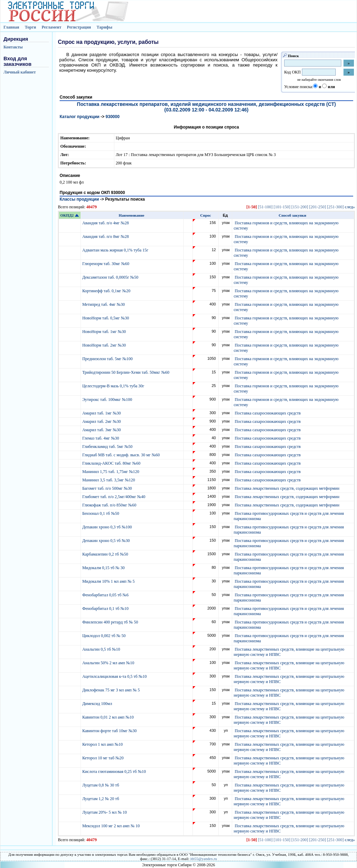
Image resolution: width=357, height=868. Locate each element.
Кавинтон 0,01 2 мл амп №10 (109, 717)
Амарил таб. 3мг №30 (102, 430)
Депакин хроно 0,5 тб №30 (107, 541)
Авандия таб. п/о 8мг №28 (106, 237)
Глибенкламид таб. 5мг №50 (108, 447)
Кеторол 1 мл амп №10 (103, 744)
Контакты (13, 47)
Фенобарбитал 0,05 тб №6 (106, 595)
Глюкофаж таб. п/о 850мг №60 (110, 505)
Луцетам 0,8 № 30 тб (101, 785)
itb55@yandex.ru (204, 859)
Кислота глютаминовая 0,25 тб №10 (115, 772)
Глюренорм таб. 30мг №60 (106, 264)
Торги (31, 27)
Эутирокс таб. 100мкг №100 (108, 400)
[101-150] (282, 207)
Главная (11, 27)
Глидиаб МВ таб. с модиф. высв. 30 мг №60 (121, 455)
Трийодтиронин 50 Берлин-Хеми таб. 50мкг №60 (126, 372)
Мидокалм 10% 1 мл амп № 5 (109, 581)
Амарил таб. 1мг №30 (102, 413)
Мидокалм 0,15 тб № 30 (104, 568)
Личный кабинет (20, 72)
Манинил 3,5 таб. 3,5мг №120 (109, 480)
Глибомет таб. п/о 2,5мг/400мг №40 (114, 497)
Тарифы (104, 27)
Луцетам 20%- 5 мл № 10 (105, 812)
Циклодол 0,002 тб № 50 (104, 636)
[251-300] (335, 207)
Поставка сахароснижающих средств (268, 413)
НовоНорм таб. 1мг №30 (105, 332)
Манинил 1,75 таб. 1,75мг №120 (111, 472)
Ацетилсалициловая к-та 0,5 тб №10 (115, 676)
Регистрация (79, 27)
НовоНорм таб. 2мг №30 (105, 345)
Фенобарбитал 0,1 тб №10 (106, 609)
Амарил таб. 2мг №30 (102, 421)
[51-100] (265, 207)
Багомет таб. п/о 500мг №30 (108, 488)
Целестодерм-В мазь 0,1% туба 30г (114, 386)
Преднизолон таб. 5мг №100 (108, 359)
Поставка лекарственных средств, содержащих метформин (287, 488)
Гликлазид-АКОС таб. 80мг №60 (112, 463)
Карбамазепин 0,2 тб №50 (106, 554)
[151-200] (300, 207)
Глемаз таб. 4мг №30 (101, 438)
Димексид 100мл (98, 704)
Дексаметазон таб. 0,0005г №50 (111, 277)
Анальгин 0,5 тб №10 (102, 649)
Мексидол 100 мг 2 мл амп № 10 (112, 826)
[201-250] (318, 207)
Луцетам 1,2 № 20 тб (101, 799)
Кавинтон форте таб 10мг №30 (110, 731)
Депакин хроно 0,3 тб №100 (108, 527)
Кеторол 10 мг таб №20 (104, 758)
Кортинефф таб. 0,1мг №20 (107, 291)
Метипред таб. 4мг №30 (104, 304)
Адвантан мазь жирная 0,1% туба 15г (116, 250)
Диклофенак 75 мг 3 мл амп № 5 (112, 690)
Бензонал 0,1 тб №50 (101, 513)
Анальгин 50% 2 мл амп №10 (109, 663)
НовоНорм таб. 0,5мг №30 (106, 318)
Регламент (51, 27)
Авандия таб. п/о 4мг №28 (106, 223)
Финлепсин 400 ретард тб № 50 (111, 622)
